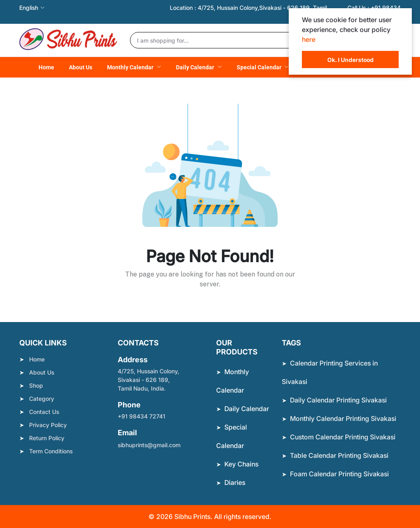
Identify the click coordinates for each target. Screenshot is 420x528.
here (309, 39)
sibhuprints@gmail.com (149, 445)
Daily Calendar (196, 67)
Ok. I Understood (350, 60)
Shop (36, 385)
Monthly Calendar (131, 67)
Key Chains (241, 464)
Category (42, 399)
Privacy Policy (48, 425)
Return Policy (47, 438)
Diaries (235, 482)
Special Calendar (260, 67)
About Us (81, 67)
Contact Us (44, 412)
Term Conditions (51, 451)
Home (46, 67)
